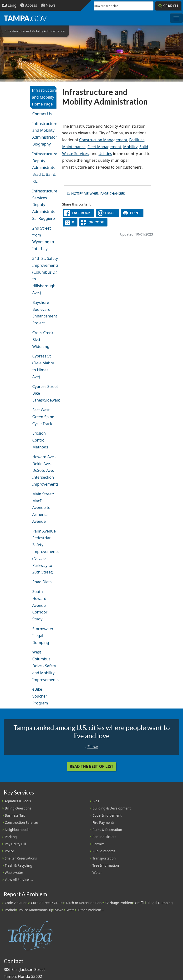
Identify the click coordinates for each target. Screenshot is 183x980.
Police (9, 851)
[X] (70, 222)
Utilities (105, 154)
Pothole (11, 910)
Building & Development (112, 808)
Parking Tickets (104, 837)
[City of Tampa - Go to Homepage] (25, 18)
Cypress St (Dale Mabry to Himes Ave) (43, 366)
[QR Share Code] (93, 222)
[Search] (168, 6)
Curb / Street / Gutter (48, 903)
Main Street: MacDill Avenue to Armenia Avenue (43, 508)
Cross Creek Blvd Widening (43, 340)
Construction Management (103, 140)
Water (97, 872)
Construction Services (22, 822)
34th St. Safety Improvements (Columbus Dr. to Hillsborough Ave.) (44, 276)
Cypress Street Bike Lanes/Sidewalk (44, 393)
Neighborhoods (17, 830)
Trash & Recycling (18, 865)
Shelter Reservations (21, 858)
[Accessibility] (29, 5)
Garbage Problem (119, 903)
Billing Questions (18, 808)
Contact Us (42, 114)
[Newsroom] (48, 5)
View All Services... (19, 880)
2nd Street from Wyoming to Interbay (43, 238)
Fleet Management (104, 147)
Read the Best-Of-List (92, 766)
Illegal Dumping (160, 903)
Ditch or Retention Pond (85, 903)
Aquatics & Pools (18, 801)
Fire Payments (104, 822)
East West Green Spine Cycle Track (43, 417)
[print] (132, 213)
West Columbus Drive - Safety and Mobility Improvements (44, 666)
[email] (107, 213)
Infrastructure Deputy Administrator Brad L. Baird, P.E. (44, 168)
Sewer (60, 910)
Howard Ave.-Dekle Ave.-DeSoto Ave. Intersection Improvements (44, 470)
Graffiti (140, 903)
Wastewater (14, 872)
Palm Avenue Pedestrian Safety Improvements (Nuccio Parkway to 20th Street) (44, 552)
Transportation (104, 858)
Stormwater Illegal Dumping (43, 636)
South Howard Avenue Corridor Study (40, 605)
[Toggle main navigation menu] (176, 18)
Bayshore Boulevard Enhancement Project (44, 313)
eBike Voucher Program (40, 696)
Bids (96, 801)
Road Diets (42, 582)
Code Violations (17, 903)
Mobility (130, 147)
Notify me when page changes (96, 193)
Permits (99, 844)
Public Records (104, 851)
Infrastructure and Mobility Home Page (44, 97)
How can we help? (106, 6)
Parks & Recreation (107, 830)
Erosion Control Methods (40, 440)
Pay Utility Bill (15, 844)
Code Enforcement (107, 815)
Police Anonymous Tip (36, 910)
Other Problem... (91, 910)
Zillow (93, 747)
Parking (11, 837)
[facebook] (78, 213)
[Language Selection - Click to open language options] (9, 5)
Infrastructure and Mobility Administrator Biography (44, 134)
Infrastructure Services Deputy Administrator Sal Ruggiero (44, 205)
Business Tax (15, 815)
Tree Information (106, 865)
